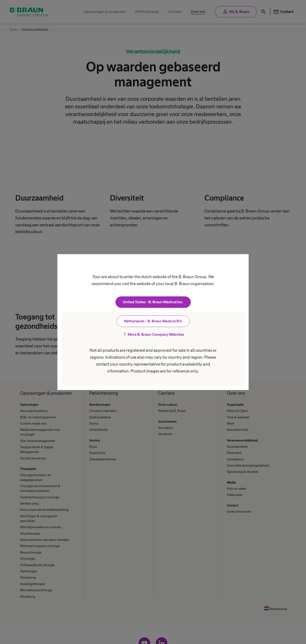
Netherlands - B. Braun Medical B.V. (153, 321)
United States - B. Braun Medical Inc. (153, 302)
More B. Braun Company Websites (153, 334)
